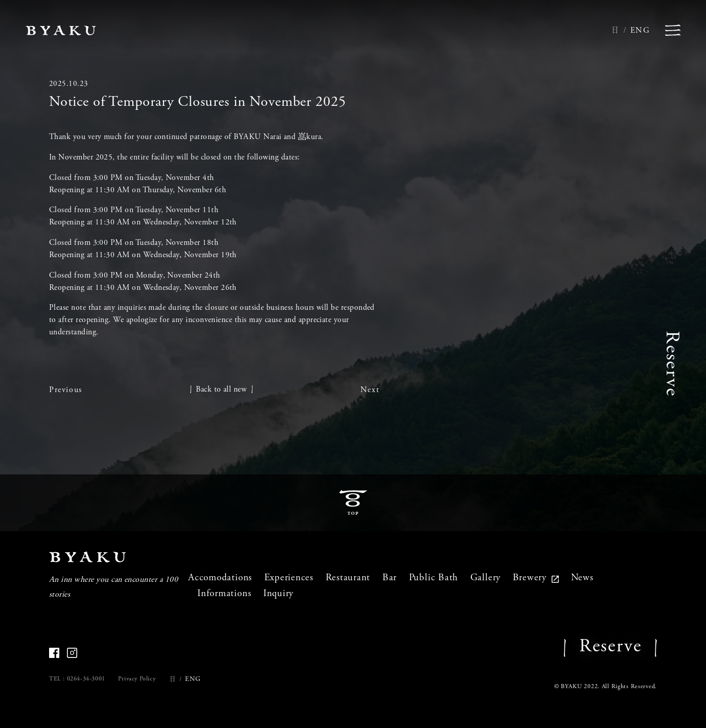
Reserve (671, 364)
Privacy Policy (137, 679)
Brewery (536, 578)
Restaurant (348, 578)
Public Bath (434, 578)
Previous (66, 390)
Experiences (289, 578)
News (582, 578)
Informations (224, 594)
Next (370, 390)
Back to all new (221, 390)
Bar (390, 578)
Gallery (485, 578)
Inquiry (278, 594)
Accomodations (220, 578)
